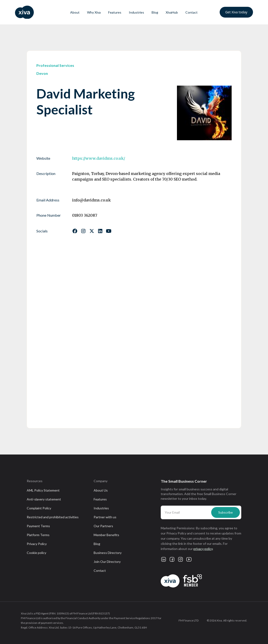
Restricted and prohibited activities (53, 517)
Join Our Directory (107, 562)
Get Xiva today (236, 12)
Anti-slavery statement (44, 499)
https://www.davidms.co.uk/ (99, 158)
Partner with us (105, 517)
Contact (191, 12)
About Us (101, 490)
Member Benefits (106, 535)
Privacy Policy (37, 544)
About (75, 12)
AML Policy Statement (43, 490)
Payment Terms (38, 526)
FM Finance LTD (189, 620)
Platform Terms (38, 535)
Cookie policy (36, 553)
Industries (136, 12)
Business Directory (108, 553)
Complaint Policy (39, 508)
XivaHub (172, 12)
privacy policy (203, 549)
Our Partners (103, 526)
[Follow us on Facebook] (75, 231)
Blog (155, 12)
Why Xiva (94, 12)
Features (115, 12)
